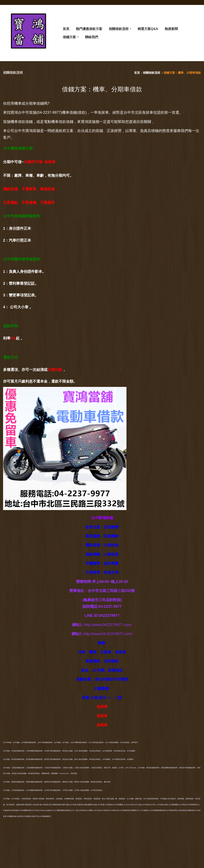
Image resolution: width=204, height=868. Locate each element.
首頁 (137, 73)
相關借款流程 (152, 73)
